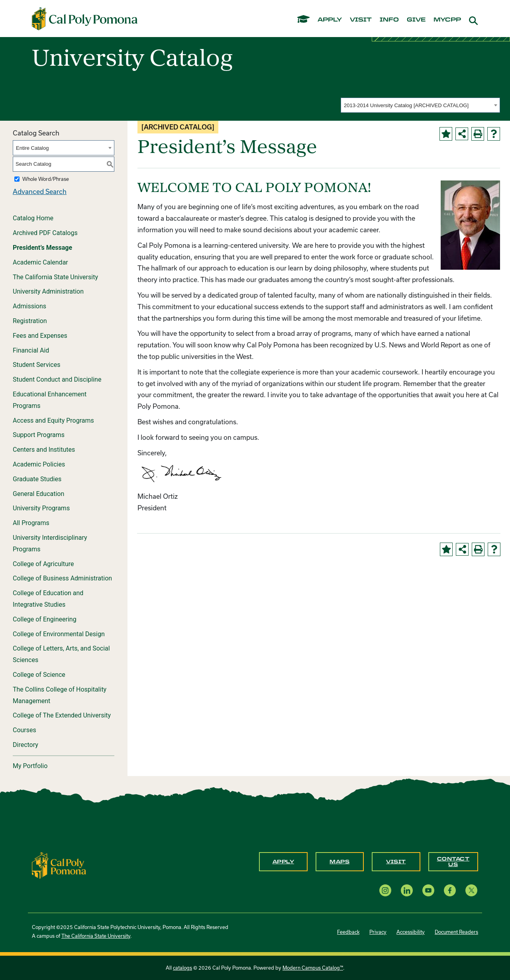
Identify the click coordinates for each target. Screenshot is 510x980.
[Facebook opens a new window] (450, 890)
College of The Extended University (62, 715)
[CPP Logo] (59, 865)
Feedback (348, 932)
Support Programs (39, 435)
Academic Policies (39, 464)
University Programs (41, 508)
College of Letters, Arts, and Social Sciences (61, 654)
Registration (30, 321)
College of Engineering (45, 619)
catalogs (182, 968)
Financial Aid (31, 350)
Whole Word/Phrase (46, 179)
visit (361, 20)
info (389, 20)
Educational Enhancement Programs (50, 400)
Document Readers (456, 932)
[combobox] (420, 105)
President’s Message (42, 248)
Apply (283, 862)
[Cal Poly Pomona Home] (85, 19)
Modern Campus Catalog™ (313, 968)
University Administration (48, 291)
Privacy (378, 932)
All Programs (31, 523)
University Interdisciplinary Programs (50, 543)
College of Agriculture (43, 564)
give (416, 20)
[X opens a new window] (471, 890)
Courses (25, 730)
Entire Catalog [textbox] (32, 148)
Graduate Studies (37, 479)
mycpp (447, 20)
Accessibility (411, 932)
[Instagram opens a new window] (385, 890)
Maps (339, 862)
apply (330, 20)
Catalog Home (33, 218)
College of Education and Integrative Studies (48, 599)
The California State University (55, 277)
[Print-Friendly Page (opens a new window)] (478, 134)
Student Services (36, 365)
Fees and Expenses (40, 336)
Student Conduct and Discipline (57, 379)
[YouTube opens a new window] (428, 890)
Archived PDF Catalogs (45, 233)
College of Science (39, 675)
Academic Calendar (40, 262)
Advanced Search (40, 191)
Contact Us (453, 862)
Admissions (29, 306)
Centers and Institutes (44, 450)
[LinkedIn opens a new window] (407, 890)
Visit (396, 862)
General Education (38, 494)
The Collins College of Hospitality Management (60, 695)
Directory (25, 745)
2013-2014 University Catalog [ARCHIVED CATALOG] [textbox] (406, 105)
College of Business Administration (62, 578)
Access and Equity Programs (53, 420)
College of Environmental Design (59, 634)
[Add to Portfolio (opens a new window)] (446, 134)
